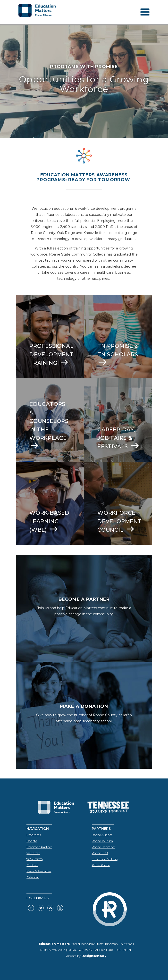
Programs (34, 835)
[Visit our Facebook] (31, 908)
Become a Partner (39, 847)
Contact (32, 865)
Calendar (33, 877)
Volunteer (33, 853)
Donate (32, 841)
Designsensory (94, 956)
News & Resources (39, 871)
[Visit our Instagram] (50, 908)
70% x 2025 (34, 859)
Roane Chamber (103, 847)
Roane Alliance (102, 835)
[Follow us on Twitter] (41, 908)
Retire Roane (101, 865)
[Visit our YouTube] (60, 908)
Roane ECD (100, 853)
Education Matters (105, 859)
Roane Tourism (102, 841)
